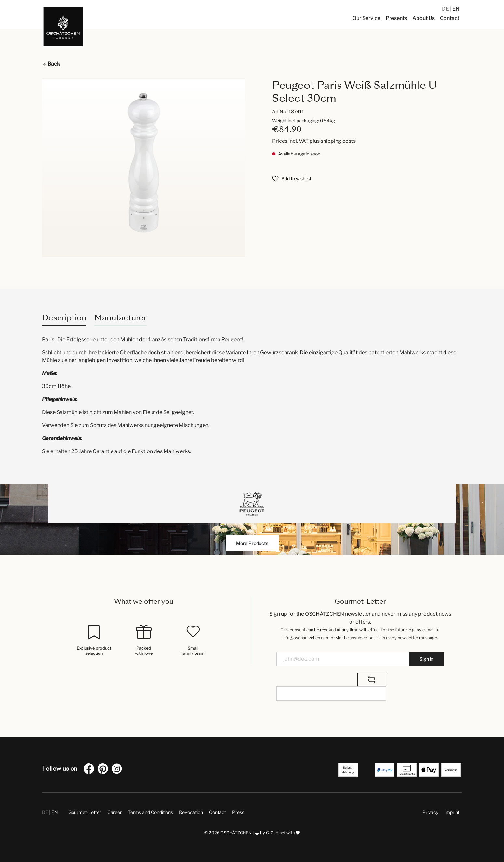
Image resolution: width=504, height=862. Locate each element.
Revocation (191, 812)
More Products (252, 543)
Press (238, 812)
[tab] (64, 318)
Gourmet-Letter (85, 812)
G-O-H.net (276, 833)
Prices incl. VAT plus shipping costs (314, 141)
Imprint (452, 812)
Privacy (430, 812)
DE (446, 9)
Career (114, 812)
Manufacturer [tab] (120, 318)
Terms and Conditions (150, 812)
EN (456, 9)
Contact (218, 812)
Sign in (426, 659)
